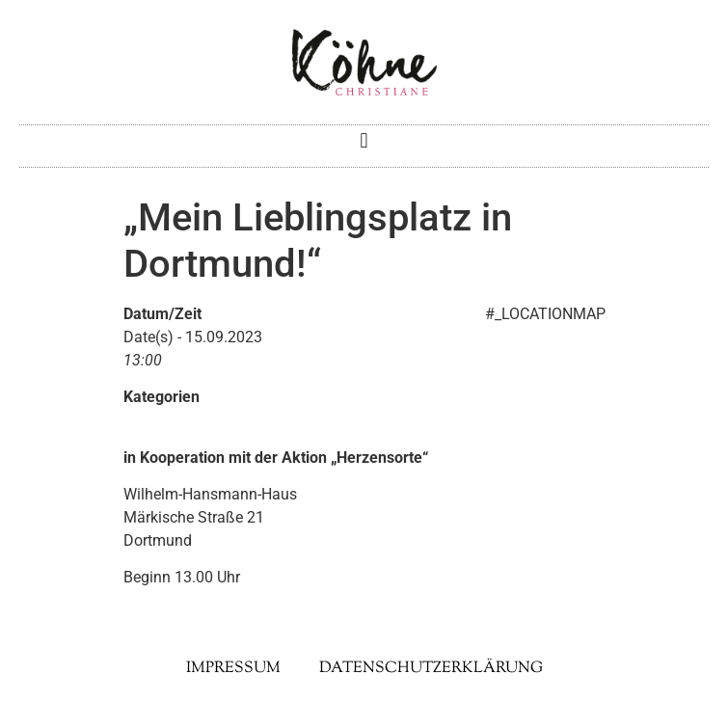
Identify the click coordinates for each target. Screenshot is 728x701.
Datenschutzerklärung (431, 669)
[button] (364, 141)
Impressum (233, 669)
